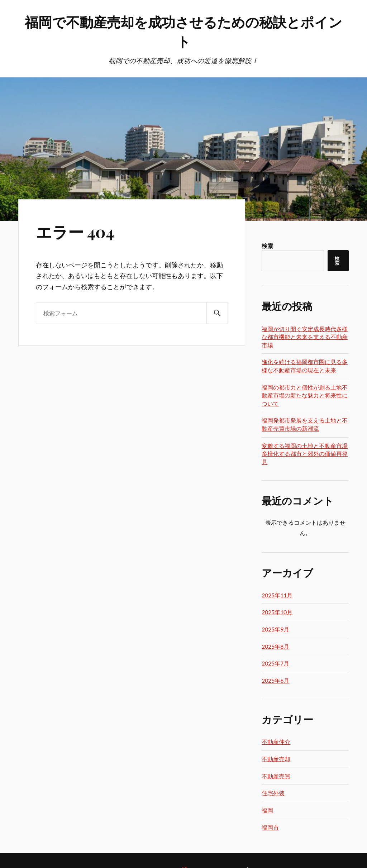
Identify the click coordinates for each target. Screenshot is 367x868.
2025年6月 (275, 680)
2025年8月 (275, 646)
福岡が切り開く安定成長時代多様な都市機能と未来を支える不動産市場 (305, 337)
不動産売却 (276, 759)
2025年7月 (275, 663)
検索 (267, 246)
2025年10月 (277, 612)
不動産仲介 (276, 742)
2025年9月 (275, 629)
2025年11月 (277, 595)
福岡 (267, 810)
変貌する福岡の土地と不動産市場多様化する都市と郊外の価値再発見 (305, 454)
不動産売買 (276, 776)
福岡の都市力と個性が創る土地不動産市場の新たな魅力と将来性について (305, 395)
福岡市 (270, 827)
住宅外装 (273, 793)
